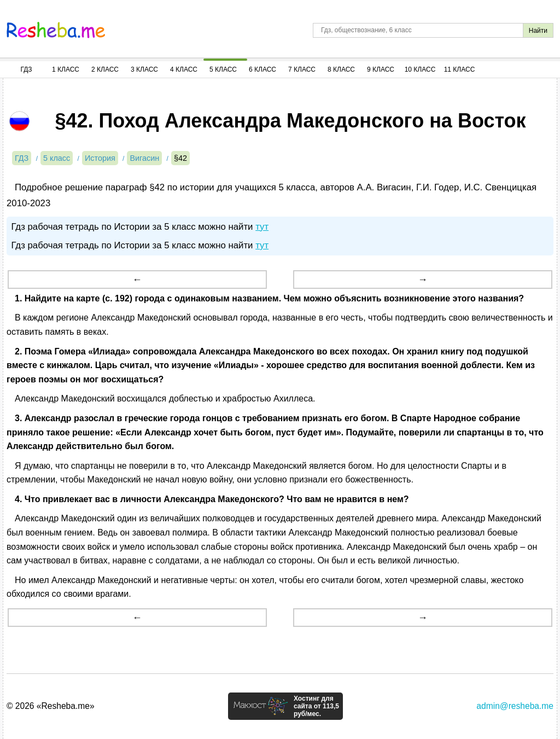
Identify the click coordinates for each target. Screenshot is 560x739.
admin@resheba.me (515, 706)
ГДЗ (26, 69)
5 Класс (223, 69)
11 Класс (460, 69)
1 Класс (66, 69)
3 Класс (144, 69)
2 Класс (105, 69)
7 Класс (302, 69)
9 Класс (381, 69)
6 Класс (262, 69)
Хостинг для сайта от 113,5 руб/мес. (316, 706)
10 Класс (420, 69)
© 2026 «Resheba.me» (51, 706)
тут (262, 227)
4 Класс (184, 69)
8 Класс (341, 69)
